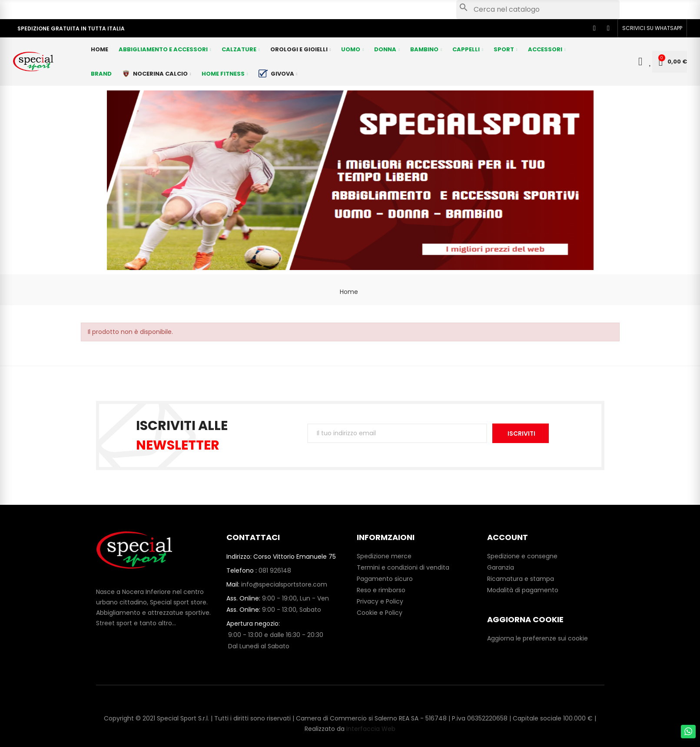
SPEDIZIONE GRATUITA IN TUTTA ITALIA (71, 28)
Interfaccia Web (371, 729)
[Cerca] (538, 10)
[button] (652, 28)
